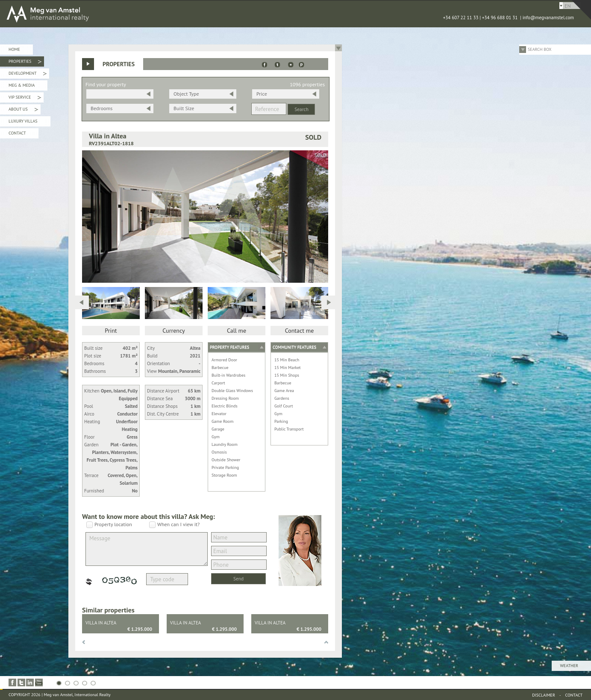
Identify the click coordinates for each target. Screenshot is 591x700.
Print (111, 331)
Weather (569, 666)
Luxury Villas (23, 121)
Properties (25, 63)
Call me (237, 331)
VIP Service (25, 98)
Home (14, 49)
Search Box (540, 49)
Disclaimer (544, 695)
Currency (173, 331)
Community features (294, 347)
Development (28, 75)
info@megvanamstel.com (548, 18)
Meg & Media (22, 85)
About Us (23, 110)
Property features (229, 347)
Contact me (300, 331)
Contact (17, 133)
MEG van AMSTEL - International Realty (128, 14)
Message (147, 549)
